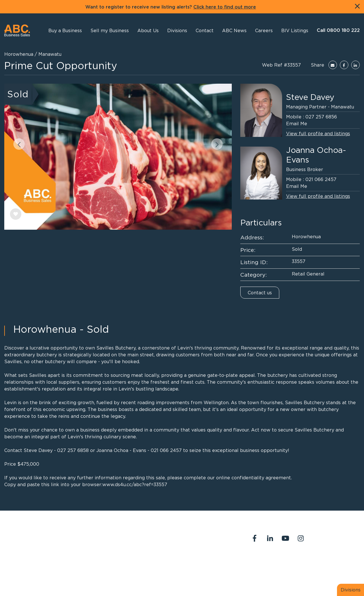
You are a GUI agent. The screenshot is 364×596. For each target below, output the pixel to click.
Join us (340, 562)
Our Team (316, 562)
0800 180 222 (163, 535)
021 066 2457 (321, 179)
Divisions (351, 590)
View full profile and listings (318, 133)
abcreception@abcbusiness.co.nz (183, 542)
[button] (148, 30)
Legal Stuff (260, 569)
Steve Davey (310, 97)
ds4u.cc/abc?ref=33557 (141, 484)
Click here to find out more (225, 7)
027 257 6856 (321, 117)
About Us (258, 562)
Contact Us (286, 562)
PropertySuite (175, 578)
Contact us (260, 293)
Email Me (297, 124)
